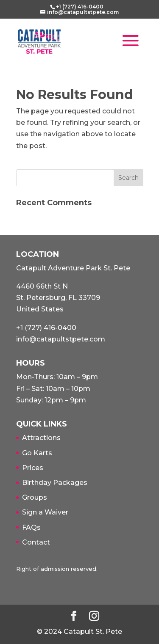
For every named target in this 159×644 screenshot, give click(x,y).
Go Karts (37, 453)
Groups (35, 497)
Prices (33, 468)
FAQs (31, 527)
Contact (36, 542)
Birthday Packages (55, 483)
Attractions (41, 438)
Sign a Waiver (45, 512)
